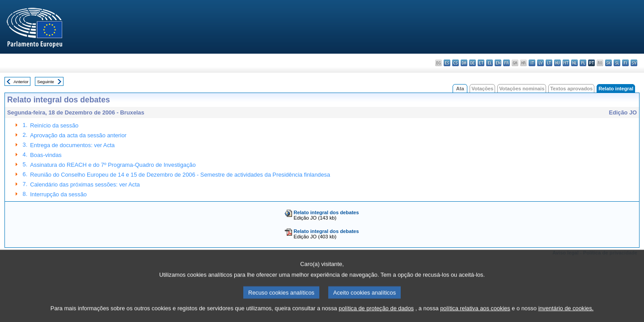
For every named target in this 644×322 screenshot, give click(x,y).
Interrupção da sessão (58, 194)
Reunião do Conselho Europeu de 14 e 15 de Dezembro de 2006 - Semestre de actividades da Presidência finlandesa (180, 175)
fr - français (506, 63)
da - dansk (464, 63)
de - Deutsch (472, 63)
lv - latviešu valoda (540, 63)
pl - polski (583, 63)
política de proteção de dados (376, 314)
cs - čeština (455, 63)
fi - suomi (625, 63)
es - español (447, 63)
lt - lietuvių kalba (549, 63)
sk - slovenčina (608, 63)
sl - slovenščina (617, 63)
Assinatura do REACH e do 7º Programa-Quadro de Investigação (113, 165)
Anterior (21, 82)
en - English (498, 63)
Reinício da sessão (54, 125)
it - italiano (532, 63)
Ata (460, 89)
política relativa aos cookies (475, 314)
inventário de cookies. (566, 314)
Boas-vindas (46, 155)
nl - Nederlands (574, 63)
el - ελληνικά (489, 63)
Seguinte (46, 82)
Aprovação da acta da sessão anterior (78, 135)
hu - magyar (557, 63)
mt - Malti (566, 63)
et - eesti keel (481, 63)
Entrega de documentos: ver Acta (72, 145)
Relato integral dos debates (326, 212)
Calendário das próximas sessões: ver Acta (85, 184)
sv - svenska (634, 63)
